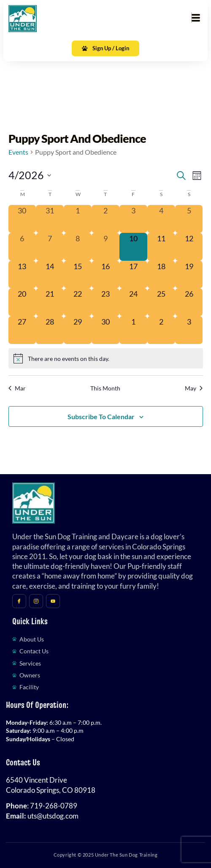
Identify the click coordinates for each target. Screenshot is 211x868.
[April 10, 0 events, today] (133, 247)
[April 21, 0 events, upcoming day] (50, 302)
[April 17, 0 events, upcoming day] (133, 275)
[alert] (106, 358)
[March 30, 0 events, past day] (22, 219)
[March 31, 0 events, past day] (50, 219)
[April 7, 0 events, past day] (50, 247)
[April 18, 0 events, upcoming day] (161, 275)
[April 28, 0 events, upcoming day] (50, 330)
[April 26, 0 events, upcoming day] (189, 302)
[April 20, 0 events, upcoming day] (22, 302)
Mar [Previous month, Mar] (17, 388)
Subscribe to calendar (101, 417)
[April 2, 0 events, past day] (105, 219)
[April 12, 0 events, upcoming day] (189, 247)
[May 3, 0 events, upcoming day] (189, 330)
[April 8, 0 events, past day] (78, 247)
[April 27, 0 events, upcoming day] (22, 330)
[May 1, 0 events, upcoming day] (133, 330)
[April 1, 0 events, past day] (78, 219)
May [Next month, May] (194, 388)
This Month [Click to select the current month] (105, 388)
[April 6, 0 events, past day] (22, 247)
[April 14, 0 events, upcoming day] (50, 275)
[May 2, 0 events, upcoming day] (161, 330)
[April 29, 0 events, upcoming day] (78, 330)
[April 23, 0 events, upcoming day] (105, 302)
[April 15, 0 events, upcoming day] (78, 275)
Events (18, 152)
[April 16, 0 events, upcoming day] (105, 275)
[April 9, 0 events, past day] (105, 247)
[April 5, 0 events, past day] (189, 219)
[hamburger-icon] (192, 18)
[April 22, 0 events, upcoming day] (78, 302)
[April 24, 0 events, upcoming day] (133, 302)
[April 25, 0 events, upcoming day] (161, 302)
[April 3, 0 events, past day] (133, 219)
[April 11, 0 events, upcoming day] (161, 247)
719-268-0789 (54, 806)
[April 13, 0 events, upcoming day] (22, 275)
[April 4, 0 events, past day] (161, 219)
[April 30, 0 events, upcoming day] (105, 330)
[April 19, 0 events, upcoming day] (189, 275)
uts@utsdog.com (53, 816)
